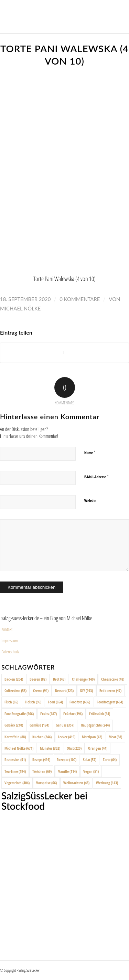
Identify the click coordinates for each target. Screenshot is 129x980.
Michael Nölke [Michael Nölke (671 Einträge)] (19, 748)
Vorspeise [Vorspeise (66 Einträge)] (46, 783)
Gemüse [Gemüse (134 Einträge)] (39, 725)
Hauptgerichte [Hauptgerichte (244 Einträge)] (95, 725)
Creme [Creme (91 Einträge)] (41, 690)
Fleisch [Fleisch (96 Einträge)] (33, 702)
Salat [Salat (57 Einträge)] (90, 760)
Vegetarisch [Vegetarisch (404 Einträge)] (17, 783)
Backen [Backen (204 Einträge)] (14, 679)
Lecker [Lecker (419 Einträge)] (67, 737)
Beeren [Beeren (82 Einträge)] (38, 679)
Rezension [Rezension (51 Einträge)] (15, 760)
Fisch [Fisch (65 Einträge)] (11, 702)
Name (90, 452)
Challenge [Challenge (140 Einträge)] (83, 679)
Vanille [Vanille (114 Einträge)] (67, 771)
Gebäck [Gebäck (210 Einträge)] (14, 725)
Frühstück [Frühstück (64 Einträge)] (100, 714)
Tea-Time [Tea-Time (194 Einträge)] (15, 771)
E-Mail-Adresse (96, 477)
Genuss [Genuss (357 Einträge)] (65, 725)
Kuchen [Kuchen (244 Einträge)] (42, 737)
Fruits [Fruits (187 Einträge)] (49, 714)
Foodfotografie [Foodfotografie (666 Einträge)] (19, 714)
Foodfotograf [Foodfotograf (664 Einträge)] (110, 702)
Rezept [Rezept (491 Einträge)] (41, 760)
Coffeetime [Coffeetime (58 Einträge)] (15, 690)
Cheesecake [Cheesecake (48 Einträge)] (113, 679)
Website (90, 501)
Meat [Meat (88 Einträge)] (115, 737)
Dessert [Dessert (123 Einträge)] (64, 690)
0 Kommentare (80, 299)
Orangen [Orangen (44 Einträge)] (98, 748)
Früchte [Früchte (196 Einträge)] (73, 714)
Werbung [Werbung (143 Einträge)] (107, 783)
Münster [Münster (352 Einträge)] (50, 748)
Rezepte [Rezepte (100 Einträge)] (67, 760)
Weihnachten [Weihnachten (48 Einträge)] (76, 783)
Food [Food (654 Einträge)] (55, 702)
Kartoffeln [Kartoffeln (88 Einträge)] (15, 737)
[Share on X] (64, 353)
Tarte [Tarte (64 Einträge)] (110, 760)
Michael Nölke (20, 308)
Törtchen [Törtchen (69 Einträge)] (42, 771)
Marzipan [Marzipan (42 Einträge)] (92, 737)
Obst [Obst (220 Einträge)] (74, 748)
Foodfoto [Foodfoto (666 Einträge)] (80, 702)
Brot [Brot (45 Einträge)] (59, 679)
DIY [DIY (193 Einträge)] (87, 690)
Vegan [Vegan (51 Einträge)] (91, 771)
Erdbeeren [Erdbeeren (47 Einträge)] (110, 690)
